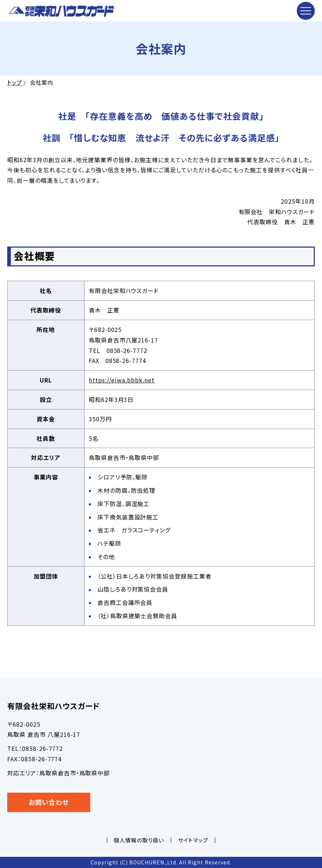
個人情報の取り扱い (139, 840)
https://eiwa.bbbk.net (122, 380)
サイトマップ (193, 840)
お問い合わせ (49, 802)
